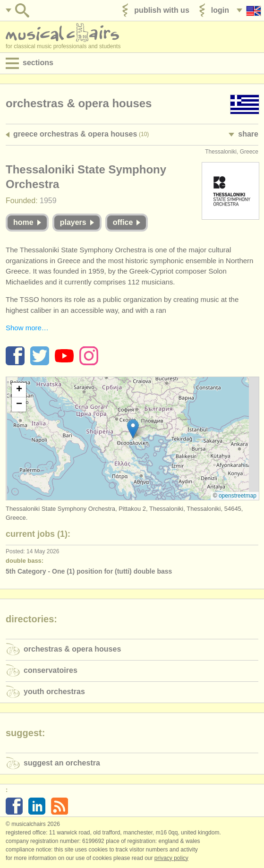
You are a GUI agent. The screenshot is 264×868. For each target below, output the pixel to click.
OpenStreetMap (238, 496)
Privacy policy (171, 858)
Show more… (27, 328)
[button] (133, 429)
